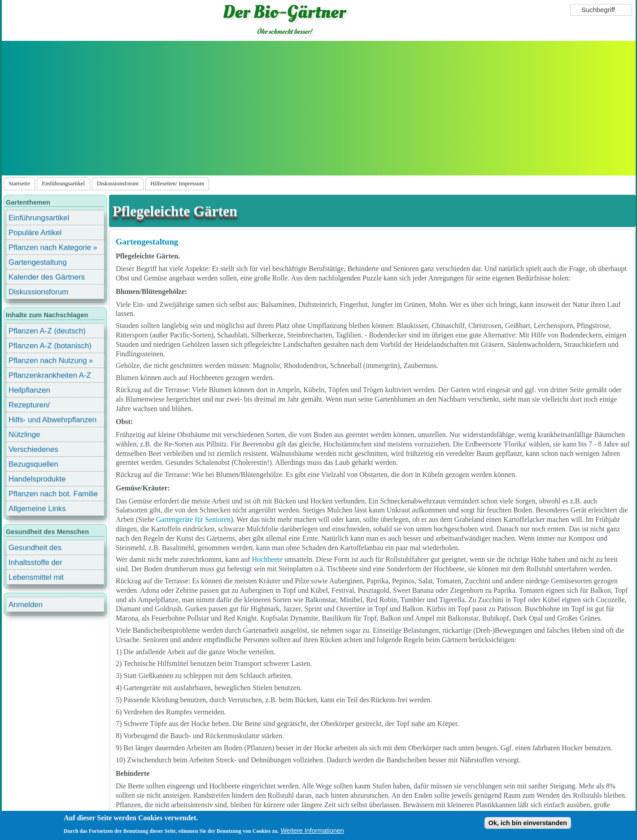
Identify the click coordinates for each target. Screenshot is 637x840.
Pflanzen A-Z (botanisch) (50, 346)
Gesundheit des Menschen (35, 549)
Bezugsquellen (33, 464)
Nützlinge (24, 435)
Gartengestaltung (147, 242)
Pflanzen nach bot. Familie (53, 494)
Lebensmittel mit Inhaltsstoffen (36, 579)
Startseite (19, 184)
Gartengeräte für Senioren (193, 519)
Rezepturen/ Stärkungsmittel (35, 406)
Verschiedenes (33, 449)
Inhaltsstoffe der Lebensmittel (35, 564)
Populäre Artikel (35, 233)
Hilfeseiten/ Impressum (177, 184)
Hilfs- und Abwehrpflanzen (52, 420)
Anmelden (26, 605)
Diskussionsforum (118, 184)
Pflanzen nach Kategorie (50, 247)
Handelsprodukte (37, 479)
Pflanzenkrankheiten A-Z (50, 375)
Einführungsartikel (63, 184)
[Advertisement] (318, 108)
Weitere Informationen (312, 831)
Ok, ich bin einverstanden (528, 823)
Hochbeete (267, 559)
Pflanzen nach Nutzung (48, 361)
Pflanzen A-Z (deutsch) (47, 331)
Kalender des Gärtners (47, 277)
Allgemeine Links (37, 509)
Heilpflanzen (29, 390)
